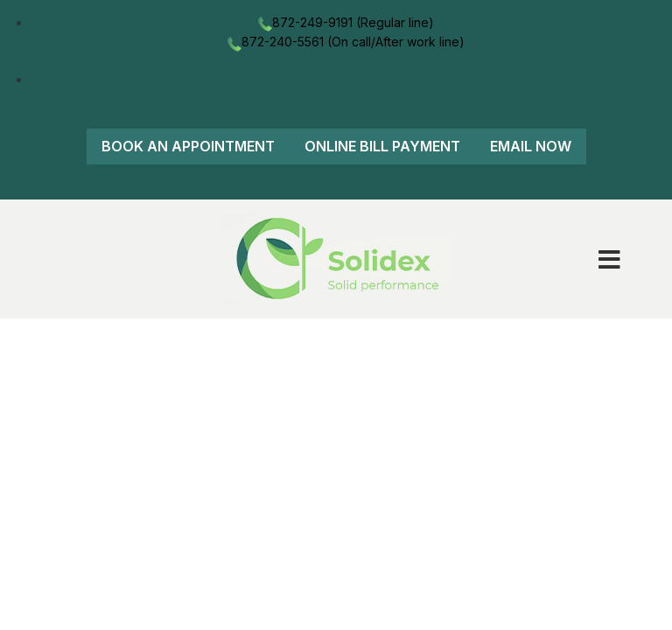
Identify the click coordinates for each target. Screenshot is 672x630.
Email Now (531, 146)
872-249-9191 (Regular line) (345, 22)
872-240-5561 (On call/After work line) (345, 42)
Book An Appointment (188, 146)
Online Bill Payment (382, 146)
